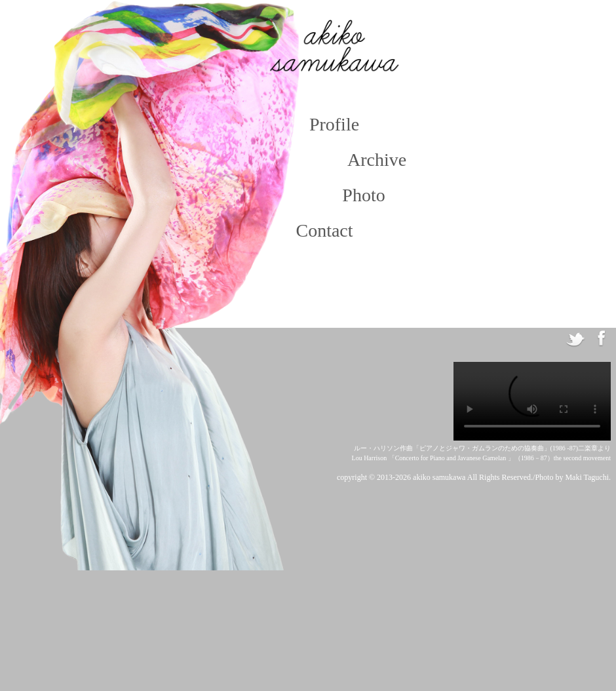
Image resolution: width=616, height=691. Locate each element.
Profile (334, 124)
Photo (363, 195)
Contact (324, 230)
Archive (372, 160)
